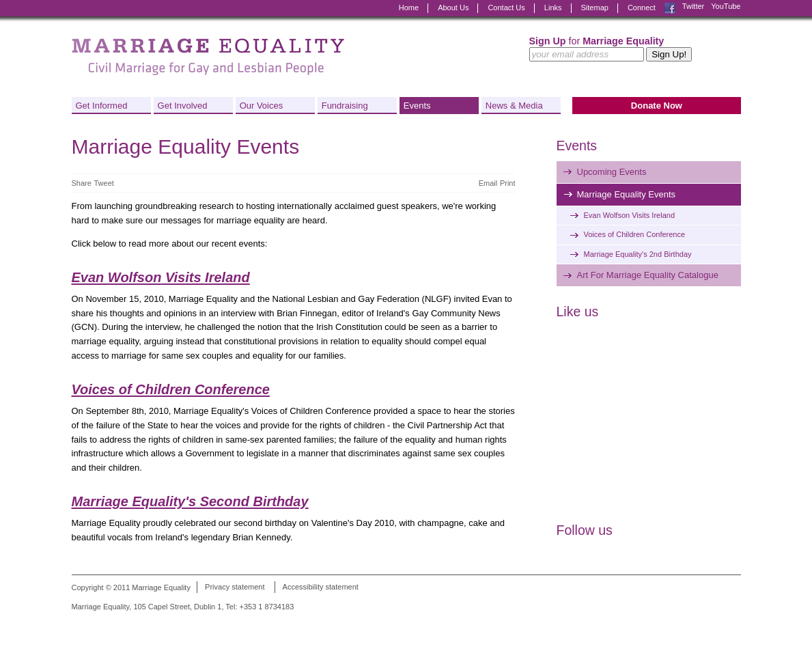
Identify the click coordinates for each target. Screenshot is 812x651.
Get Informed (102, 106)
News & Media (514, 106)
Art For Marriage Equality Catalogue (648, 275)
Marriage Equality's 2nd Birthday (638, 254)
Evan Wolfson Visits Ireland (630, 215)
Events (417, 106)
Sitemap (595, 8)
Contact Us (506, 8)
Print (508, 183)
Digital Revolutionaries (710, 625)
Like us (578, 311)
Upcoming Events (612, 172)
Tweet (103, 183)
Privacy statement (235, 587)
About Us (453, 8)
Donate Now (657, 106)
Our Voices (262, 106)
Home (409, 8)
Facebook (670, 8)
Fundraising (345, 106)
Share (82, 183)
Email (488, 183)
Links (553, 8)
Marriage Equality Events (627, 194)
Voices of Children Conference (171, 389)
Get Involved (183, 106)
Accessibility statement (321, 587)
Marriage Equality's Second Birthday (190, 501)
